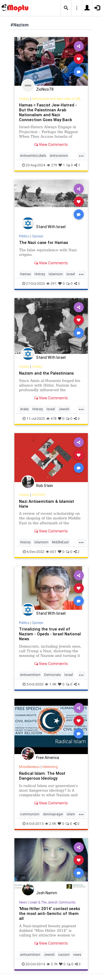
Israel (71, 274)
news (77, 955)
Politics (24, 236)
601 (51, 552)
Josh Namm (47, 893)
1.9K (51, 684)
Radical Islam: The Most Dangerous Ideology (42, 776)
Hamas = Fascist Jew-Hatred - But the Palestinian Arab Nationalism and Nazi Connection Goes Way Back (48, 112)
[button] (66, 8)
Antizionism (59, 156)
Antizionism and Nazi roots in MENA (58, 99)
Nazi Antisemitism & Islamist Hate (47, 504)
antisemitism (30, 955)
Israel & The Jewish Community (53, 902)
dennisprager (53, 814)
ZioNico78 (45, 89)
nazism (64, 955)
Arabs (24, 409)
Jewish (64, 409)
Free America (48, 758)
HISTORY (39, 495)
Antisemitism (30, 675)
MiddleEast (60, 542)
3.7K (52, 964)
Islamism (56, 274)
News (23, 902)
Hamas (26, 274)
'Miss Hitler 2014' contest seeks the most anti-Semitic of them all (50, 913)
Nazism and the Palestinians (46, 373)
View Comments (51, 145)
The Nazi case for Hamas (44, 242)
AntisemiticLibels (33, 156)
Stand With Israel (51, 227)
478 (51, 419)
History (24, 99)
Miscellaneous (29, 767)
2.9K (51, 824)
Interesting (50, 767)
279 (52, 165)
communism (30, 814)
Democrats (52, 675)
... (81, 155)
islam (71, 814)
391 (52, 284)
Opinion (38, 236)
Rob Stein (45, 486)
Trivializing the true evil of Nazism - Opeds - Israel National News (50, 634)
